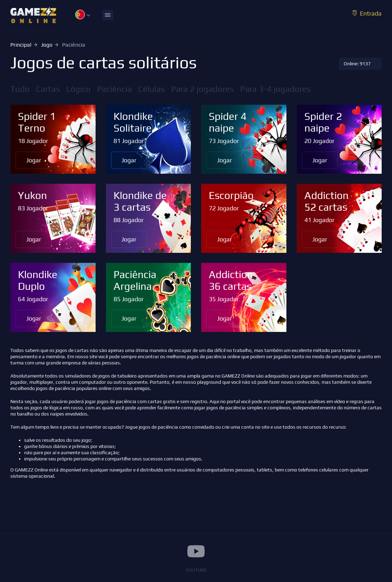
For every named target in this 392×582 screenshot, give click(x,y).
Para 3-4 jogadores (276, 89)
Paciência (114, 89)
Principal (21, 45)
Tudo (20, 89)
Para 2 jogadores (203, 89)
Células (151, 89)
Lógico (79, 89)
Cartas (48, 89)
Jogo (47, 45)
